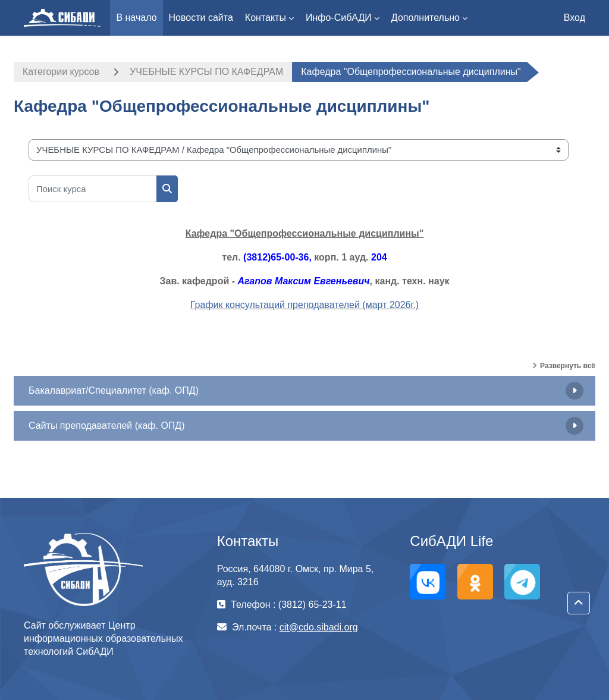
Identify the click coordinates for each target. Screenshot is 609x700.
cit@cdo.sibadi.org (319, 627)
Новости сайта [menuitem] (201, 18)
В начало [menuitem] (136, 18)
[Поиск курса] (93, 189)
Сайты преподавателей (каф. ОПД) (107, 426)
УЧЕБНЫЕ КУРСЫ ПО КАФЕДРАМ (206, 72)
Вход (575, 18)
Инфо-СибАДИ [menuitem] (339, 18)
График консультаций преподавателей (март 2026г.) (304, 305)
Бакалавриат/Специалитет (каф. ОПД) (114, 390)
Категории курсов (61, 72)
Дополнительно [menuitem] (426, 18)
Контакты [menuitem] (266, 18)
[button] (579, 603)
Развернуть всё (568, 366)
